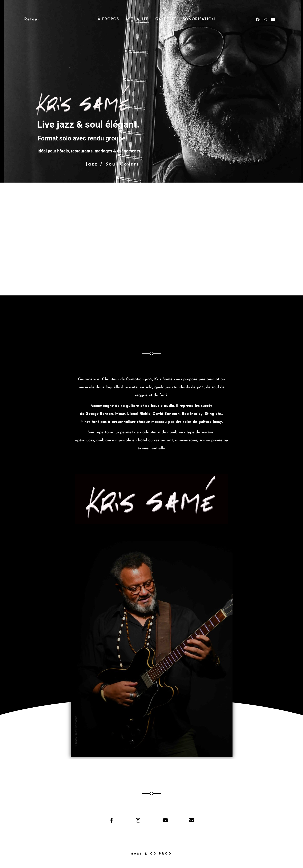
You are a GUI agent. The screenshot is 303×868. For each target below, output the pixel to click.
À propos (108, 19)
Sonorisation (199, 19)
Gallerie (166, 19)
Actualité (137, 19)
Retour (32, 19)
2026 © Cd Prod (152, 854)
